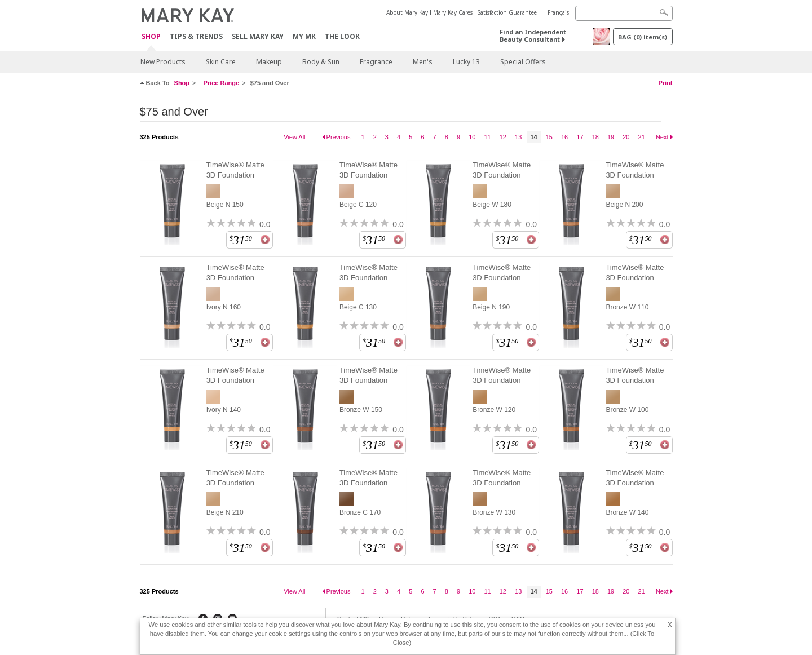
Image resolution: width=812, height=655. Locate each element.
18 (595, 137)
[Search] (624, 13)
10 (472, 137)
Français (558, 12)
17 (580, 137)
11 (487, 137)
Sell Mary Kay (258, 36)
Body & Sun (321, 62)
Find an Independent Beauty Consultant (533, 36)
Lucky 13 (466, 62)
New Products (163, 62)
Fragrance (376, 62)
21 (642, 137)
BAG (643, 37)
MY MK (304, 36)
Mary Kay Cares (453, 12)
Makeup (269, 62)
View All (294, 137)
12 (503, 137)
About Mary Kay (407, 12)
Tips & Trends (196, 36)
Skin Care (221, 62)
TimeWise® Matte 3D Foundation (235, 170)
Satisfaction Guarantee (507, 12)
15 (549, 137)
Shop (151, 37)
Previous (339, 137)
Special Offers (523, 62)
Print (665, 83)
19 (611, 137)
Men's (423, 62)
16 (564, 137)
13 (518, 137)
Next (662, 137)
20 (626, 137)
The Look (342, 36)
